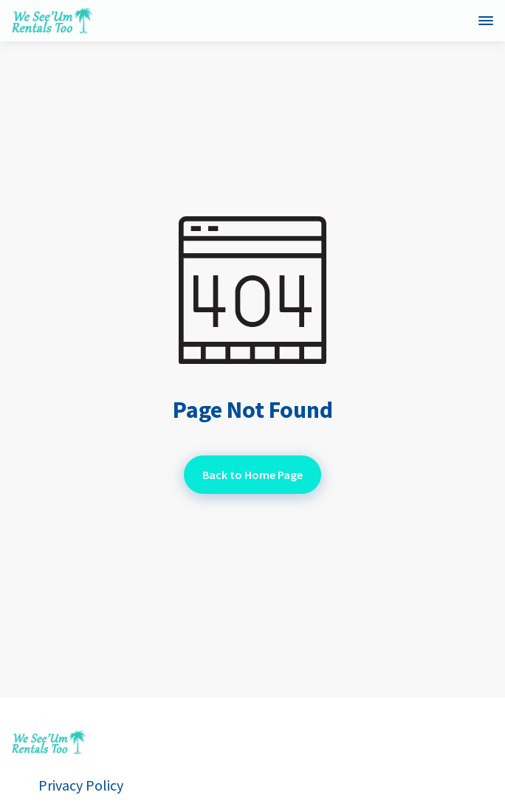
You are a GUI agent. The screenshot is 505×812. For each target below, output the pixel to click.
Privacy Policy (81, 785)
